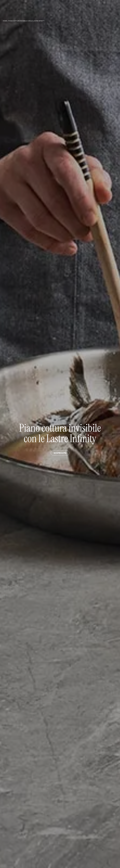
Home (5, 21)
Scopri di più (60, 453)
